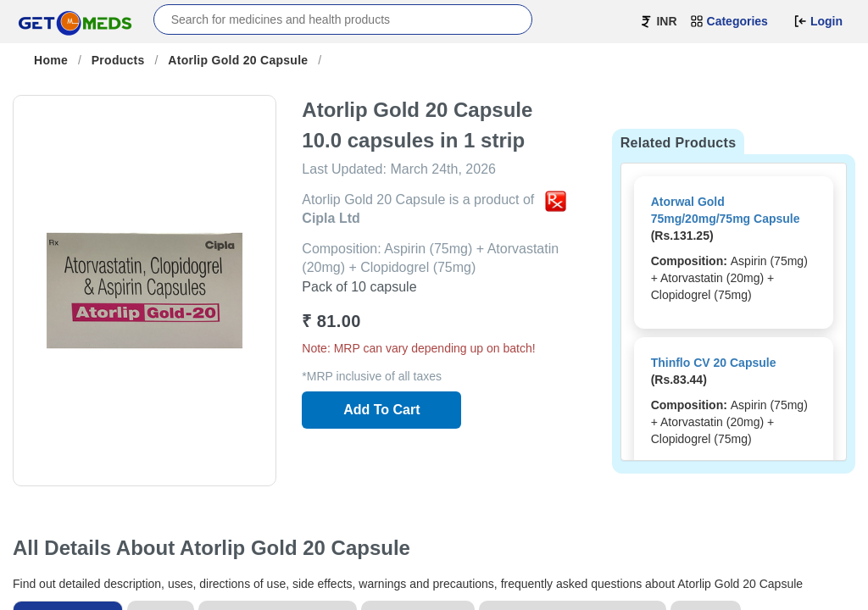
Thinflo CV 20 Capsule (714, 363)
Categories (729, 21)
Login (818, 21)
